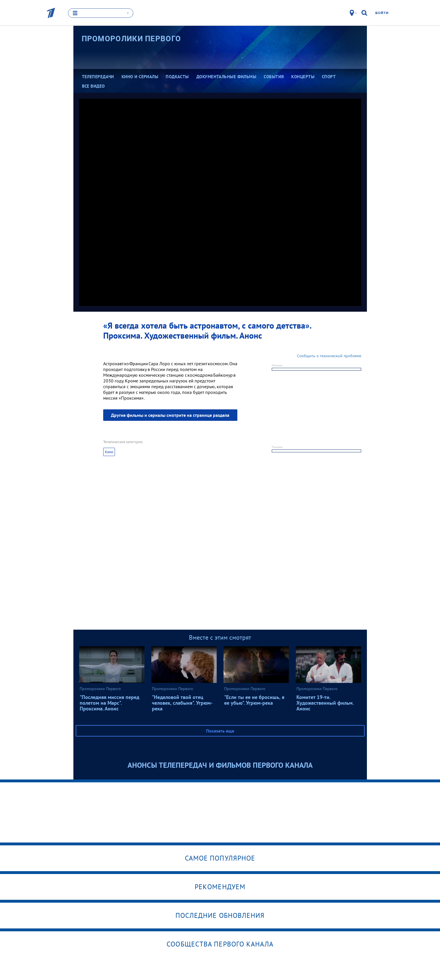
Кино (109, 452)
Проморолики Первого (131, 39)
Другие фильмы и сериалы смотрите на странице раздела (170, 415)
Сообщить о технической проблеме (329, 356)
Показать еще (220, 731)
